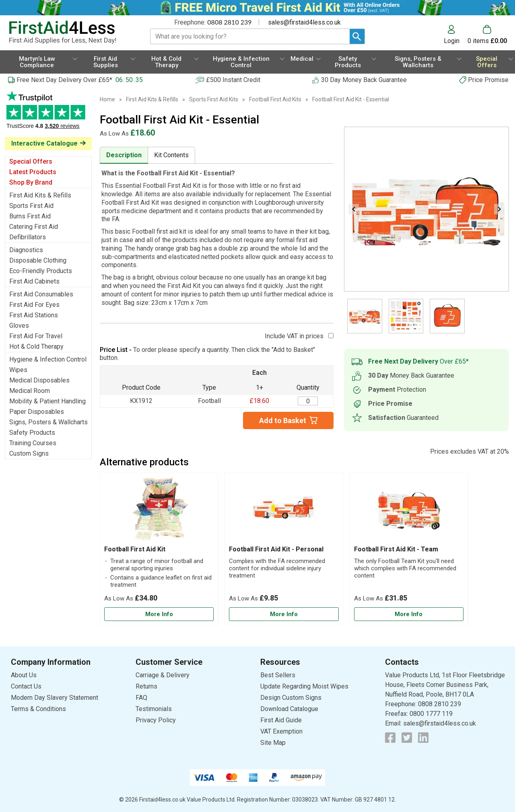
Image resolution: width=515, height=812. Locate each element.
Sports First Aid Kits (214, 99)
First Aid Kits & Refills (40, 195)
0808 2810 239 (229, 22)
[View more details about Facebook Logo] (390, 738)
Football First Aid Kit (135, 549)
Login (452, 41)
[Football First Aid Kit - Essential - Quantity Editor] (308, 401)
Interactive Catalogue (44, 143)
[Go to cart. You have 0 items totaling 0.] (487, 35)
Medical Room (30, 391)
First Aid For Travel (36, 336)
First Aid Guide (281, 720)
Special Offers (31, 161)
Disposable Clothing (38, 260)
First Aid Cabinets (34, 281)
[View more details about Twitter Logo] (407, 738)
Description (124, 155)
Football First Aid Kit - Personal (276, 549)
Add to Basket (283, 420)
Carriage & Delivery (163, 675)
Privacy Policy (156, 720)
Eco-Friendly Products (41, 271)
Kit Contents (171, 155)
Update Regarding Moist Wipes (304, 686)
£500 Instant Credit (233, 80)
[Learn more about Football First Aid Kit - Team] (409, 614)
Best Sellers (278, 675)
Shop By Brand (31, 182)
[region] (159, 511)
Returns (146, 686)
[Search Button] (357, 36)
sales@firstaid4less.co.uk (304, 22)
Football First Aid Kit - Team (396, 549)
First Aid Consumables (41, 294)
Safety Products (32, 433)
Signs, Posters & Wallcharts (48, 422)
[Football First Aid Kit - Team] (409, 549)
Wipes (18, 370)
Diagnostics (26, 250)
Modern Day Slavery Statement (55, 698)
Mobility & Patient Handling (47, 401)
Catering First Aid (34, 227)
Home (107, 99)
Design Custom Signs (291, 698)
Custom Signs (29, 453)
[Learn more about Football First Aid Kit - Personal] (284, 614)
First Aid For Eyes (34, 305)
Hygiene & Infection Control (48, 359)
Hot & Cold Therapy (36, 346)
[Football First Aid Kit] (159, 549)
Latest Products (33, 172)
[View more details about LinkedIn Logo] (423, 738)
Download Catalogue (289, 709)
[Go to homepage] (70, 32)
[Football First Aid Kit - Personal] (284, 549)
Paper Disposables (37, 412)
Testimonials (48, 114)
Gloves (19, 326)
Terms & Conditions (38, 709)
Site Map (273, 743)
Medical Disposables (39, 380)
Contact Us (26, 686)
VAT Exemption (281, 731)
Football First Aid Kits (275, 99)
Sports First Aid (31, 206)
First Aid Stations (34, 315)
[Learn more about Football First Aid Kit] (159, 614)
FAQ (141, 698)
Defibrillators (28, 237)
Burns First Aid (30, 216)
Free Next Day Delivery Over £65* (64, 80)
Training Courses (33, 443)
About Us (24, 675)
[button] (456, 35)
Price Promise (488, 80)
